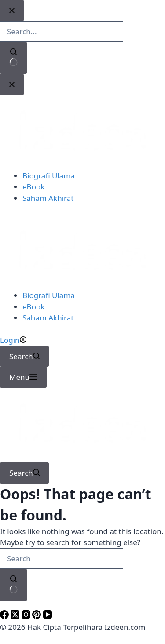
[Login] (13, 340)
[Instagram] (27, 616)
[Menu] (23, 377)
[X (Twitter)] (16, 616)
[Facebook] (5, 616)
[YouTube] (48, 616)
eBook (33, 307)
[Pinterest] (37, 616)
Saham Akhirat (48, 318)
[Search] (24, 357)
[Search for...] (62, 559)
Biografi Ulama (49, 295)
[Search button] (13, 585)
